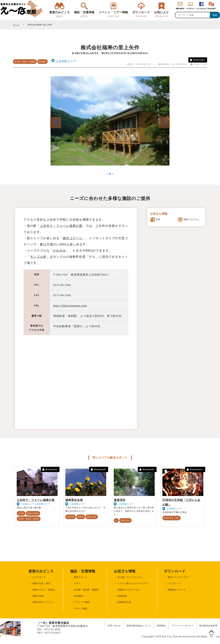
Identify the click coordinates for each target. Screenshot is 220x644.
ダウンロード (141, 14)
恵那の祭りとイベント (44, 602)
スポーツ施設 (81, 608)
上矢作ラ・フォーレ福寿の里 (61, 226)
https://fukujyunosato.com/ (70, 306)
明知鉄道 (122, 596)
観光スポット (81, 577)
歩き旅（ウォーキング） (130, 577)
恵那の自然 (92, 517)
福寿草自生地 (74, 500)
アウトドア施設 (82, 602)
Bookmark (197, 60)
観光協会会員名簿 (208, 626)
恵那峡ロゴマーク (177, 590)
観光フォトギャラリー (179, 577)
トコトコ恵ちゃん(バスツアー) (133, 583)
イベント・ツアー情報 (113, 14)
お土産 (21, 513)
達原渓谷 (120, 500)
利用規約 (161, 626)
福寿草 (81, 517)
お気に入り (161, 14)
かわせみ (59, 251)
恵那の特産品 (33, 513)
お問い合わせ (114, 626)
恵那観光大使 (124, 602)
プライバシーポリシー (183, 626)
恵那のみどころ (60, 14)
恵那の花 (71, 517)
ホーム (16, 25)
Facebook (201, 9)
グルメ (77, 583)
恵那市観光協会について (139, 626)
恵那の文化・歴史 (172, 518)
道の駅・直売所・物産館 (25, 62)
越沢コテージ (73, 238)
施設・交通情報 (84, 14)
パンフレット (174, 583)
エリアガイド (39, 577)
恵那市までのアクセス (129, 590)
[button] (164, 123)
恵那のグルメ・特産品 (44, 590)
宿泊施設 (42, 62)
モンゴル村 (38, 257)
